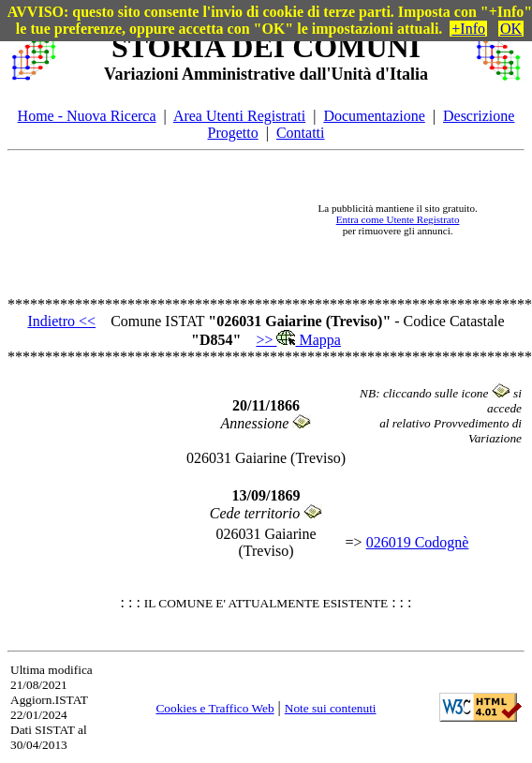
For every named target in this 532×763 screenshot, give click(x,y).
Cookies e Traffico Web (214, 708)
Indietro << (61, 321)
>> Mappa (298, 340)
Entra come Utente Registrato (398, 219)
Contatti (301, 133)
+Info (468, 29)
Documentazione (374, 116)
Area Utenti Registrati (239, 116)
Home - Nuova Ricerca (87, 116)
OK (511, 29)
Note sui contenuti (331, 708)
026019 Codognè (418, 542)
